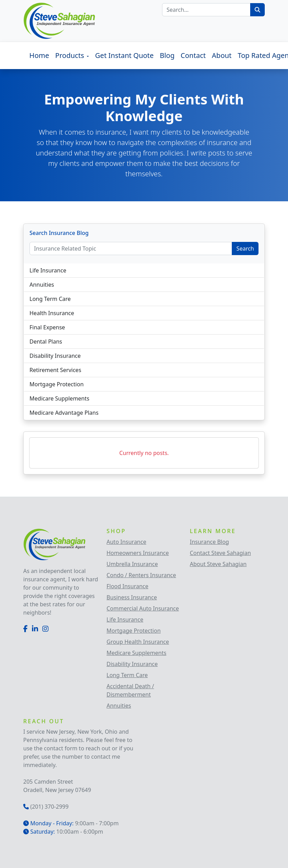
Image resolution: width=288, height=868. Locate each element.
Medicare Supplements (59, 398)
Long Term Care (50, 299)
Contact (193, 55)
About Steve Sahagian (218, 564)
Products (70, 55)
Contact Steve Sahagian (220, 553)
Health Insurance (52, 313)
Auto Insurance (126, 542)
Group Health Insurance (138, 642)
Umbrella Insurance (132, 564)
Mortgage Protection (57, 384)
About (222, 55)
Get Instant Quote (124, 55)
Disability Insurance (55, 356)
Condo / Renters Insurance (141, 575)
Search (245, 248)
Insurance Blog (209, 542)
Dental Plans (46, 342)
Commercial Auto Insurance (143, 608)
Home (39, 55)
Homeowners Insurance (138, 553)
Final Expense (47, 327)
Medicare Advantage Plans (64, 413)
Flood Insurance (128, 586)
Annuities (42, 285)
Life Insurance (48, 270)
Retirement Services (55, 370)
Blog (167, 55)
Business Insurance (132, 597)
